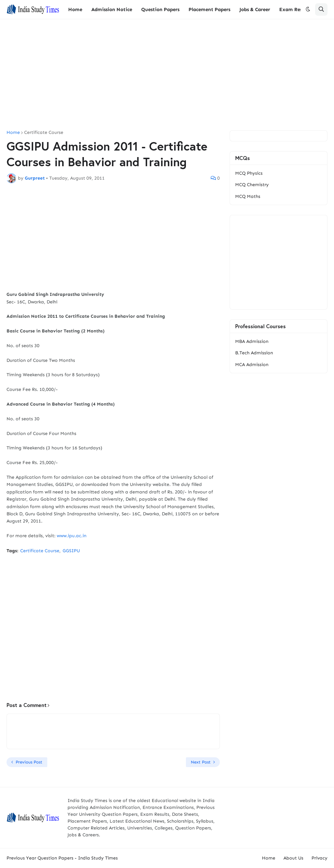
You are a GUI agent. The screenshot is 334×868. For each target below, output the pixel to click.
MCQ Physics (249, 173)
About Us (293, 858)
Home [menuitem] (75, 9)
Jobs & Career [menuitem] (255, 9)
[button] (308, 9)
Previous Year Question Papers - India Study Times (62, 858)
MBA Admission (252, 341)
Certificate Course (44, 133)
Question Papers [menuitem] (160, 9)
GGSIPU (71, 551)
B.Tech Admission (254, 353)
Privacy (319, 858)
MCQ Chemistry (252, 185)
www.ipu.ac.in (72, 536)
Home (13, 133)
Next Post (201, 762)
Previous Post (29, 762)
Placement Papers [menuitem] (209, 9)
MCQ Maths (248, 196)
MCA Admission (252, 365)
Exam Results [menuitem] (295, 9)
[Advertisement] (167, 75)
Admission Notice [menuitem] (112, 9)
